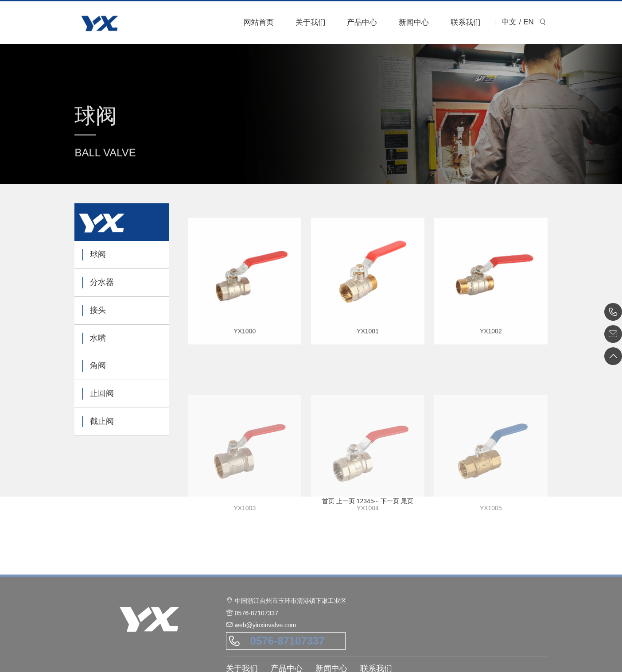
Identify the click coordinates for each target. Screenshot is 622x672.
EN (529, 22)
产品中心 (362, 22)
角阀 (98, 365)
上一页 (346, 501)
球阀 (98, 254)
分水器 (102, 282)
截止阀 (102, 421)
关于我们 (311, 22)
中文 (509, 22)
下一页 (390, 501)
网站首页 (259, 22)
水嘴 (98, 338)
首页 (328, 501)
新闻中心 (414, 22)
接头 (98, 310)
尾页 (407, 501)
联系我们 (466, 22)
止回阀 (102, 393)
